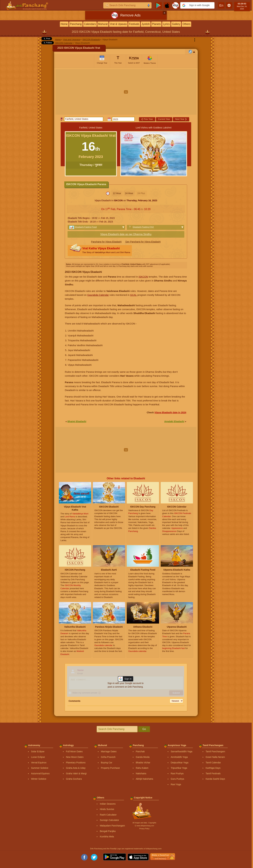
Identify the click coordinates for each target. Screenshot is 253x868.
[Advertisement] (126, 92)
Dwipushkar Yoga (180, 763)
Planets (156, 24)
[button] (197, 5)
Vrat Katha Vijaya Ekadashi (106, 251)
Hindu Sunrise (107, 809)
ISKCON (143, 277)
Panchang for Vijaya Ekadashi (106, 242)
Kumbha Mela (107, 837)
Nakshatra (141, 773)
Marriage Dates (109, 751)
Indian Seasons (108, 804)
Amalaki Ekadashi (174, 421)
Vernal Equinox (39, 763)
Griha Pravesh (108, 757)
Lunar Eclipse (38, 757)
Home (64, 24)
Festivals (134, 24)
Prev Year (147, 119)
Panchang (76, 24)
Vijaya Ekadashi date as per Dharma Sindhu (126, 234)
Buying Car (107, 763)
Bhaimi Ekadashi (77, 421)
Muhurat (103, 24)
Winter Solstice (39, 779)
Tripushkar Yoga (179, 768)
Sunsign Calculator (109, 820)
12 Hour (117, 193)
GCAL (133, 295)
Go (144, 729)
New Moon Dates (75, 757)
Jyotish (146, 24)
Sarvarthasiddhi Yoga (182, 751)
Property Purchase (110, 768)
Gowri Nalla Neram (215, 757)
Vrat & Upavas (118, 24)
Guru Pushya (177, 779)
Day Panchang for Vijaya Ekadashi (143, 242)
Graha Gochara (74, 779)
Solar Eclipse (38, 751)
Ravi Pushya (177, 773)
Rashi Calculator (108, 815)
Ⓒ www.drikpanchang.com (144, 826)
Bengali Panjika (108, 831)
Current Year (164, 119)
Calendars (90, 24)
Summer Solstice (40, 768)
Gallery (176, 24)
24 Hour (129, 193)
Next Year (181, 119)
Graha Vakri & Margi (76, 773)
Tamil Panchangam (215, 751)
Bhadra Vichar (143, 763)
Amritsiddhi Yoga (179, 757)
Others (186, 24)
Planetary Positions (76, 763)
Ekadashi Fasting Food (86, 227)
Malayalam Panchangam (112, 826)
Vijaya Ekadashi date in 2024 (170, 412)
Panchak (140, 751)
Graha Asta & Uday (76, 768)
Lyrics (166, 24)
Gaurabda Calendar (98, 295)
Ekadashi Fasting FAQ (143, 227)
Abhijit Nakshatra (145, 779)
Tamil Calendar (213, 763)
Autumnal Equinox (40, 773)
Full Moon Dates (74, 751)
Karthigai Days (213, 768)
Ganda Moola (143, 757)
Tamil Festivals (213, 773)
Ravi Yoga (176, 784)
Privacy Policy (144, 829)
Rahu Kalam (142, 768)
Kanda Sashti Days (215, 779)
